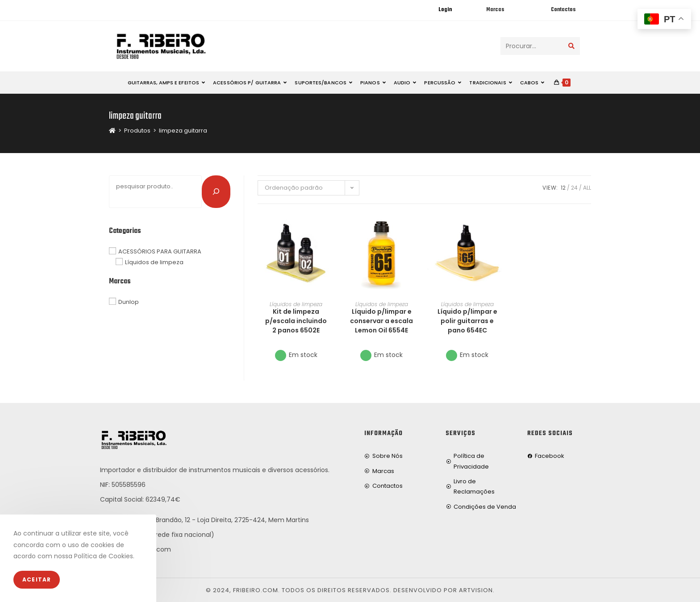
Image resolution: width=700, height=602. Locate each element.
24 (574, 188)
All (587, 188)
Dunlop (129, 302)
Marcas (495, 10)
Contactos (563, 10)
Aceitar (37, 579)
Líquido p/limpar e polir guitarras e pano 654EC (467, 321)
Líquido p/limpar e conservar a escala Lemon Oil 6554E (381, 321)
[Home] (112, 131)
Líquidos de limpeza (296, 304)
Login (445, 10)
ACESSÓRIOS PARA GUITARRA (160, 251)
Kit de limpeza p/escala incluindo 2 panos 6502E (296, 321)
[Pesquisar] (216, 191)
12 (563, 188)
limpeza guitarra (183, 131)
